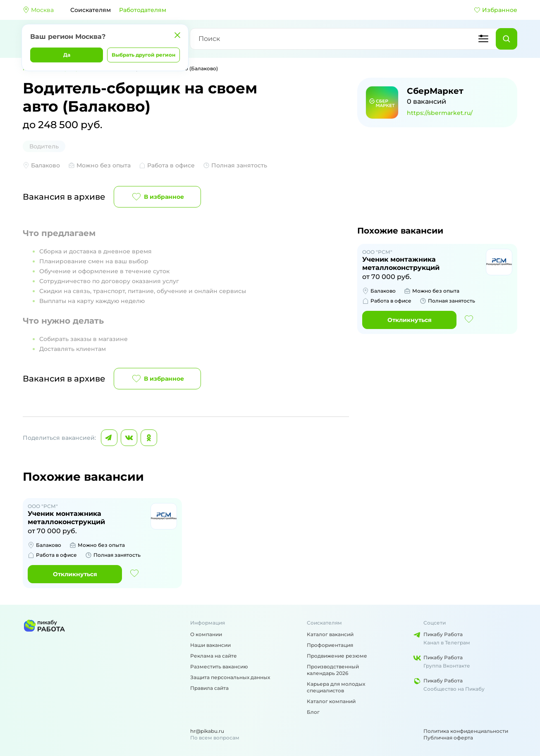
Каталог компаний (331, 701)
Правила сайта (209, 688)
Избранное (496, 10)
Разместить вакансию (219, 667)
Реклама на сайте (214, 656)
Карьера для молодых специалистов (336, 687)
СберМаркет (435, 91)
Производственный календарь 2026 (333, 670)
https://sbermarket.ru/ (440, 113)
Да (67, 55)
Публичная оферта (448, 738)
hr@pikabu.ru (207, 731)
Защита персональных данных (230, 677)
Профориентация (330, 645)
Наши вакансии (210, 645)
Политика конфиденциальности (466, 731)
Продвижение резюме (337, 656)
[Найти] (507, 39)
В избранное (157, 197)
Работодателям (143, 10)
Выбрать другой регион (143, 55)
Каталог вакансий (330, 634)
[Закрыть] (177, 35)
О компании (206, 634)
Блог (313, 712)
